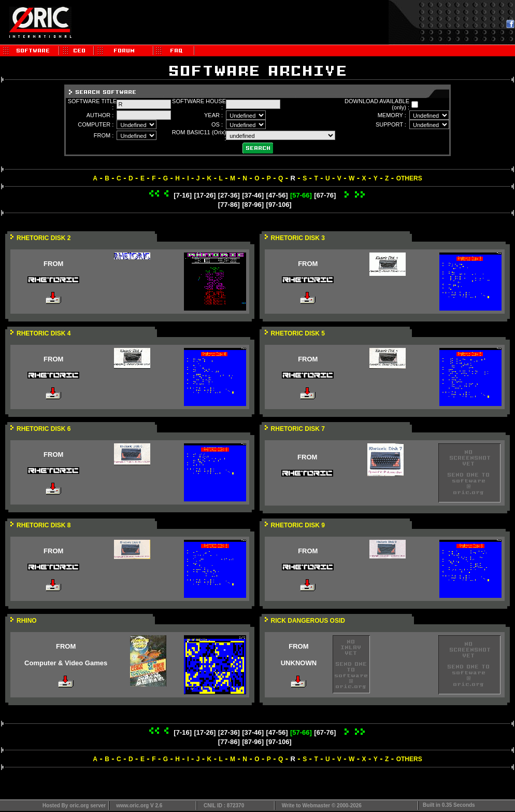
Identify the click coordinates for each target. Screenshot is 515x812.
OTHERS (409, 178)
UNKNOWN (299, 663)
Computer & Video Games (66, 663)
